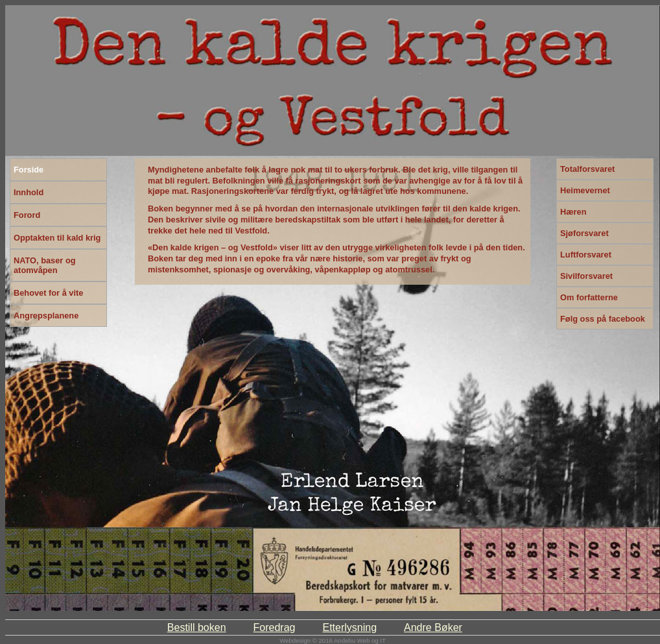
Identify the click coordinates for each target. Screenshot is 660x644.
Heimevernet (585, 190)
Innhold (29, 192)
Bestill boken (197, 627)
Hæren (573, 212)
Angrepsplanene (46, 316)
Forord (27, 215)
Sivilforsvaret (586, 276)
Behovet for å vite (48, 293)
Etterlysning (349, 627)
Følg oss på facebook (603, 319)
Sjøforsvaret (584, 233)
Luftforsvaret (586, 255)
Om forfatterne (589, 297)
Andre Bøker (433, 627)
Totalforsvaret (587, 169)
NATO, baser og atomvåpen (45, 265)
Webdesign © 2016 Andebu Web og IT (333, 640)
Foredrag (275, 627)
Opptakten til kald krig (57, 238)
